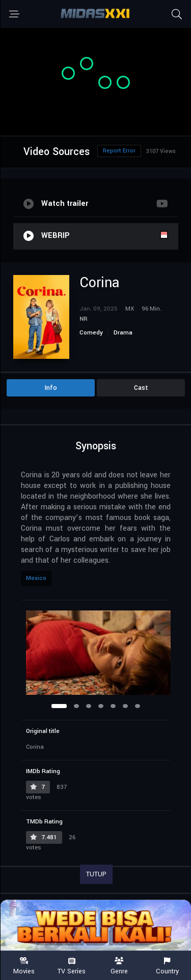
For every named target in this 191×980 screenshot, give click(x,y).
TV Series (72, 966)
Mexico (36, 578)
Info (51, 388)
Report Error (119, 151)
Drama (123, 333)
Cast (141, 388)
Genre (120, 966)
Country (167, 966)
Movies (24, 966)
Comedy (91, 333)
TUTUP (96, 874)
